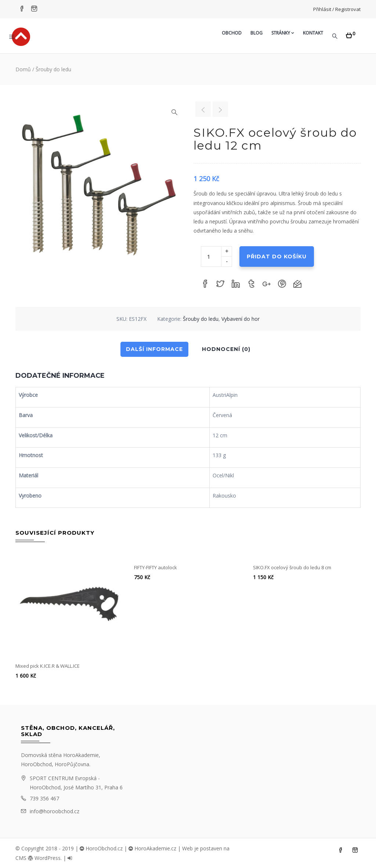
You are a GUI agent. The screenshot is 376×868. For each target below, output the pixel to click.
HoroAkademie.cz (152, 848)
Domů (23, 69)
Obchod (232, 33)
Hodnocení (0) (226, 349)
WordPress (44, 858)
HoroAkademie (81, 755)
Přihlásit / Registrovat (337, 9)
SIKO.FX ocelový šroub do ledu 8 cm (292, 567)
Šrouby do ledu (53, 69)
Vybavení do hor (241, 319)
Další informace (154, 349)
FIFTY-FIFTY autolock (156, 567)
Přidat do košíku (277, 257)
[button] (350, 33)
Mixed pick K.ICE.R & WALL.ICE (48, 666)
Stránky (283, 33)
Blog (256, 33)
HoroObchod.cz (101, 848)
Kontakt (313, 33)
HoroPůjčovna (72, 764)
